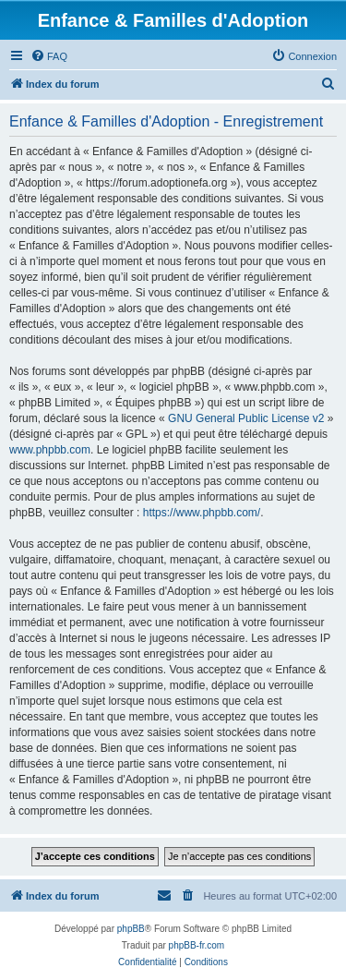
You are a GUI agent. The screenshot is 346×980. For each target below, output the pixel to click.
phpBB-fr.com (197, 945)
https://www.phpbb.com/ (202, 513)
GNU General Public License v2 (246, 418)
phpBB (131, 929)
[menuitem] (49, 56)
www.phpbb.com (50, 450)
